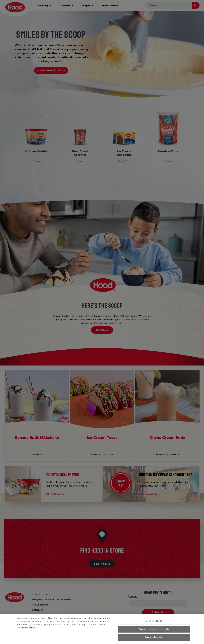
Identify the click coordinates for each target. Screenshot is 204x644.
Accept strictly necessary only (154, 629)
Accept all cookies (154, 637)
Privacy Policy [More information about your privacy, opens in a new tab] (28, 628)
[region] (102, 629)
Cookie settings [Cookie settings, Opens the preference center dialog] (154, 621)
